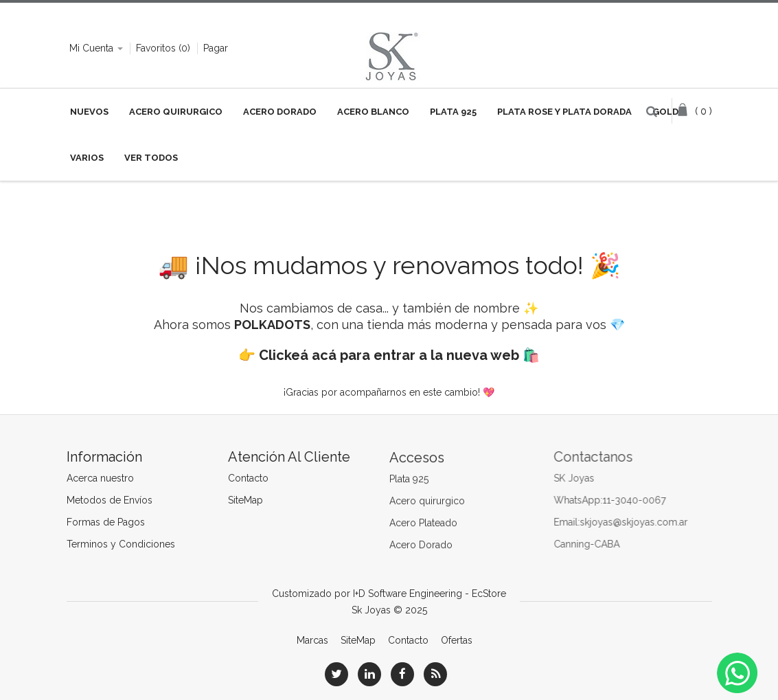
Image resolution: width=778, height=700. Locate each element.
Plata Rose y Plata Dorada (564, 112)
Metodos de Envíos (109, 500)
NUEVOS (89, 112)
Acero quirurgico (427, 502)
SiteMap (245, 500)
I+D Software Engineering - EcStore (430, 594)
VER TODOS (151, 158)
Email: (570, 522)
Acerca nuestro (100, 478)
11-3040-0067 (637, 500)
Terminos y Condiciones (120, 544)
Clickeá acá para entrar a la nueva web (389, 355)
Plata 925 (453, 112)
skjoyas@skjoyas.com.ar (637, 522)
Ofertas (457, 640)
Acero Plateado (423, 524)
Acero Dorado (280, 112)
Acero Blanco (373, 112)
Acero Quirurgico (176, 112)
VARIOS (87, 158)
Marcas (312, 640)
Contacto (248, 478)
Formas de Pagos (105, 522)
